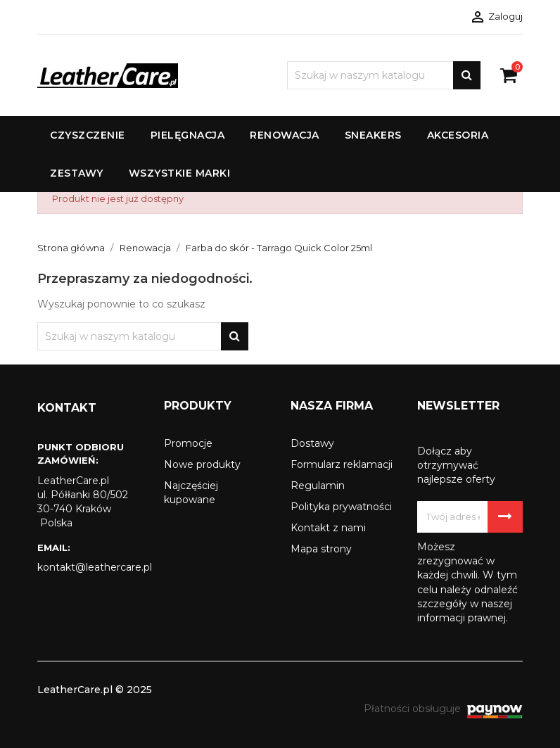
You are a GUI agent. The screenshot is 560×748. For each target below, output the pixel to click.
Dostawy (312, 443)
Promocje (188, 443)
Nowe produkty (202, 464)
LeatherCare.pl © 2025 (95, 690)
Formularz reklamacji (342, 464)
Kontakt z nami (328, 528)
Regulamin (318, 486)
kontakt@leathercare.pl (90, 567)
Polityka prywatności (341, 507)
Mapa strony (321, 549)
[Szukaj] (384, 75)
